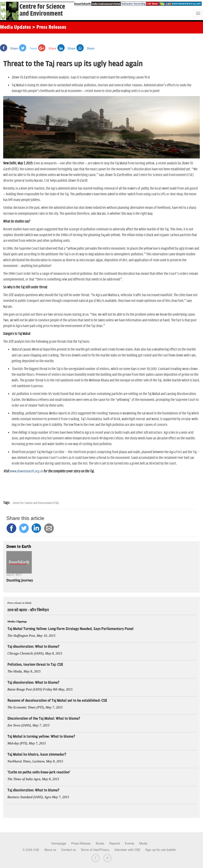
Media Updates (15, 28)
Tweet (28, 48)
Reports (115, 843)
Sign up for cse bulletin (161, 850)
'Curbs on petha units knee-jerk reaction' (39, 772)
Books (100, 843)
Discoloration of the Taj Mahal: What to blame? (44, 719)
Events (130, 843)
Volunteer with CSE (127, 850)
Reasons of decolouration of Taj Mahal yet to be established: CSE (57, 701)
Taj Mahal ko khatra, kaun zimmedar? (37, 755)
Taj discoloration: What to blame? (33, 647)
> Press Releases (49, 28)
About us (50, 850)
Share (9, 48)
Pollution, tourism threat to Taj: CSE (35, 665)
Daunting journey (20, 581)
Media (143, 843)
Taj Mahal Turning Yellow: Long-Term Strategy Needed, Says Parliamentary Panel (70, 629)
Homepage (59, 843)
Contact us (69, 850)
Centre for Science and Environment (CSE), (36, 503)
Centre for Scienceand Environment (42, 10)
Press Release (81, 843)
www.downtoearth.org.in (26, 471)
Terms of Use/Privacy (95, 850)
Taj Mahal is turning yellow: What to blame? (41, 737)
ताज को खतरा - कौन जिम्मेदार (28, 610)
